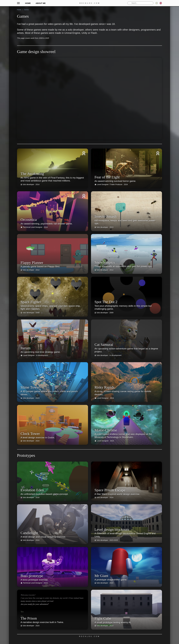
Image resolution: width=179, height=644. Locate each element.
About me (41, 3)
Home (28, 3)
